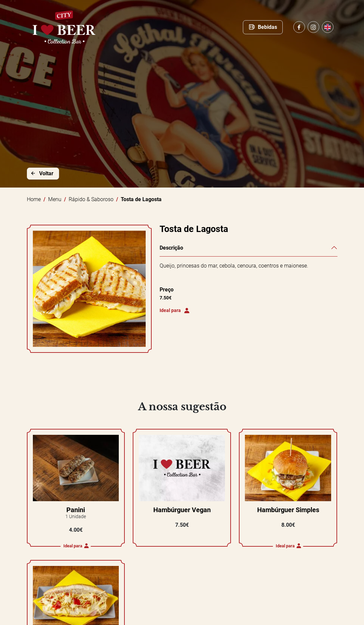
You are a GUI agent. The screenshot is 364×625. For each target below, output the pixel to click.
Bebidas (263, 27)
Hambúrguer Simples (288, 510)
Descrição (171, 248)
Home (34, 199)
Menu (55, 199)
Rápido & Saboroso (91, 199)
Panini (76, 510)
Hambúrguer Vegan (182, 510)
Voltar (42, 173)
